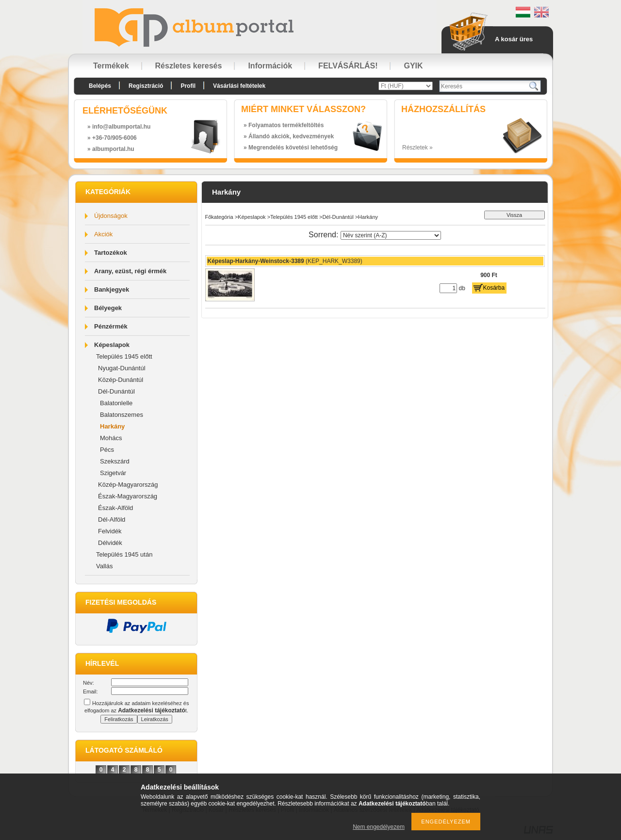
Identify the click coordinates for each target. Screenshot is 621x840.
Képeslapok (112, 345)
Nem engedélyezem (379, 827)
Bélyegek (108, 308)
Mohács (111, 438)
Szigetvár (113, 473)
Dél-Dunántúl (116, 391)
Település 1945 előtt (124, 356)
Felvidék (110, 531)
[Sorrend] (391, 235)
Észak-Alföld (115, 508)
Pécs (107, 450)
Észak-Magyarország (128, 496)
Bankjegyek (112, 289)
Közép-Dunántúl (121, 380)
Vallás (104, 566)
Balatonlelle (116, 403)
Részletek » (417, 148)
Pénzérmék (111, 326)
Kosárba (494, 288)
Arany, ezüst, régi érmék (130, 271)
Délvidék (110, 543)
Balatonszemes (122, 415)
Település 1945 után (124, 554)
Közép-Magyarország (128, 485)
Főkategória (219, 217)
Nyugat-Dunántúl (122, 368)
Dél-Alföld (112, 519)
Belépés (100, 86)
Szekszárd (115, 461)
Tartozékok (111, 253)
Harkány (112, 426)
